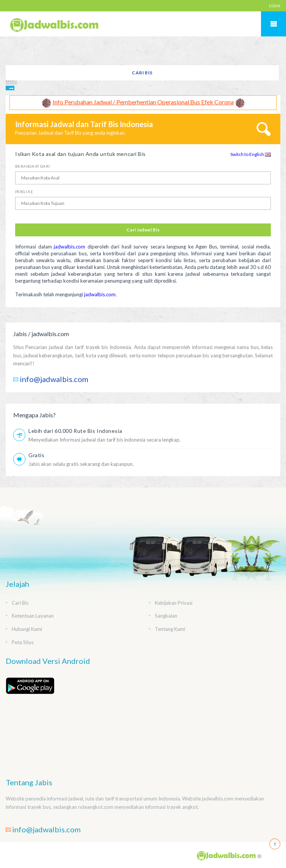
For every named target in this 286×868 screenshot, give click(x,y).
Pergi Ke (24, 192)
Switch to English (251, 154)
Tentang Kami (170, 629)
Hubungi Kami (27, 629)
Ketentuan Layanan (33, 616)
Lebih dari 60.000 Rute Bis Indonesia (75, 431)
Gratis (36, 455)
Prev (10, 80)
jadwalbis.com (70, 247)
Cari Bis (142, 73)
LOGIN (275, 6)
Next (10, 88)
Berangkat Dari (33, 166)
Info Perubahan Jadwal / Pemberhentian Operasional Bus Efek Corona (143, 102)
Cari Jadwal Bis (143, 230)
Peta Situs (23, 642)
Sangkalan (166, 616)
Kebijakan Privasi (174, 603)
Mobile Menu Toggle (273, 24)
